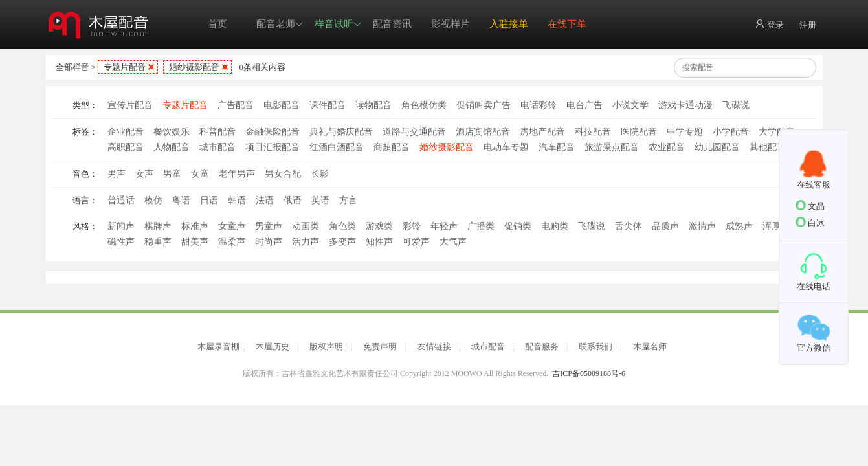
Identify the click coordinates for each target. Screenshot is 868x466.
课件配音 (328, 105)
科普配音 (217, 132)
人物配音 (172, 147)
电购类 (555, 226)
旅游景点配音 (612, 147)
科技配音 (593, 132)
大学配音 (777, 132)
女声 (144, 174)
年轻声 (444, 226)
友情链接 (434, 347)
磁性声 (121, 242)
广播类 (481, 226)
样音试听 (338, 24)
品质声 (665, 226)
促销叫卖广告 (484, 105)
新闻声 (121, 226)
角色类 (342, 226)
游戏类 (379, 226)
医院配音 (639, 132)
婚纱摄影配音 (194, 67)
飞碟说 (736, 105)
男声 (117, 174)
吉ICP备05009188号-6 (589, 373)
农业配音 (667, 147)
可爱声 (416, 242)
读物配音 (373, 105)
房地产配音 (542, 132)
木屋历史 (273, 347)
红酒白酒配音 (337, 147)
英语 (320, 200)
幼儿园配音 (717, 147)
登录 (769, 24)
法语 (265, 200)
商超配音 (392, 147)
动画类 (306, 226)
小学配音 (731, 132)
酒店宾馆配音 (483, 132)
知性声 (379, 242)
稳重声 (158, 242)
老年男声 (237, 174)
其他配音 (768, 147)
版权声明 (326, 347)
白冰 (810, 222)
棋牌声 (158, 226)
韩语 (237, 200)
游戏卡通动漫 (685, 105)
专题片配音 (125, 67)
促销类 (518, 226)
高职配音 (126, 147)
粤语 (181, 200)
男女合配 (283, 174)
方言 (348, 200)
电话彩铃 (539, 105)
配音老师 (280, 24)
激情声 (702, 226)
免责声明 (380, 347)
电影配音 (282, 105)
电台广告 (584, 105)
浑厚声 (776, 226)
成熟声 (739, 226)
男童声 (269, 226)
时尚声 (269, 242)
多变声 (342, 242)
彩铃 (412, 226)
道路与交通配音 (414, 132)
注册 (808, 25)
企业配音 (126, 132)
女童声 (232, 226)
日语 (209, 200)
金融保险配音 (273, 132)
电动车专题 (506, 147)
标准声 (195, 226)
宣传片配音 (130, 105)
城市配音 (217, 147)
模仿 (153, 200)
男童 (172, 174)
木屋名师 (650, 347)
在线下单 (567, 24)
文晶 (810, 205)
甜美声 (195, 242)
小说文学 (630, 105)
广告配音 (236, 105)
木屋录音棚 (218, 347)
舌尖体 (629, 226)
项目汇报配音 (273, 147)
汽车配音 (557, 147)
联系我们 (595, 347)
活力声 (306, 242)
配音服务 (542, 347)
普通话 (121, 200)
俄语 (293, 200)
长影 (320, 174)
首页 (217, 24)
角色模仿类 (424, 105)
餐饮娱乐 (172, 132)
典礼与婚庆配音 (341, 132)
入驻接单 (509, 24)
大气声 (453, 242)
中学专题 (685, 132)
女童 (200, 174)
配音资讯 (392, 24)
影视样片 (451, 24)
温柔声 (232, 242)
